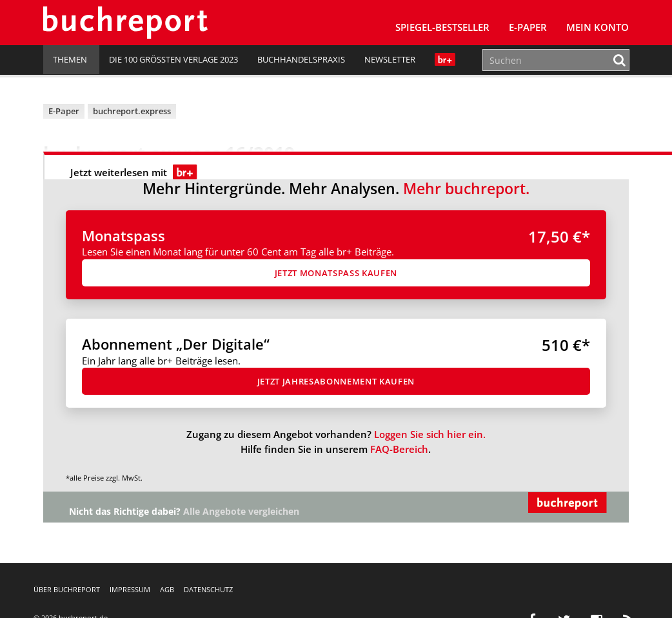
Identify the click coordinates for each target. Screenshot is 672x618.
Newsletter (390, 59)
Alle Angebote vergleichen (241, 512)
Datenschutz (208, 589)
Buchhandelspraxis (301, 59)
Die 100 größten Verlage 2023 (173, 59)
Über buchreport (67, 589)
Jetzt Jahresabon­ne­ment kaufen (336, 381)
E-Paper (528, 27)
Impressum (130, 589)
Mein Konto (598, 27)
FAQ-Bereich (399, 449)
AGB (167, 589)
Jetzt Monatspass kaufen (336, 273)
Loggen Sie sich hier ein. (430, 434)
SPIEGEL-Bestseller (442, 27)
